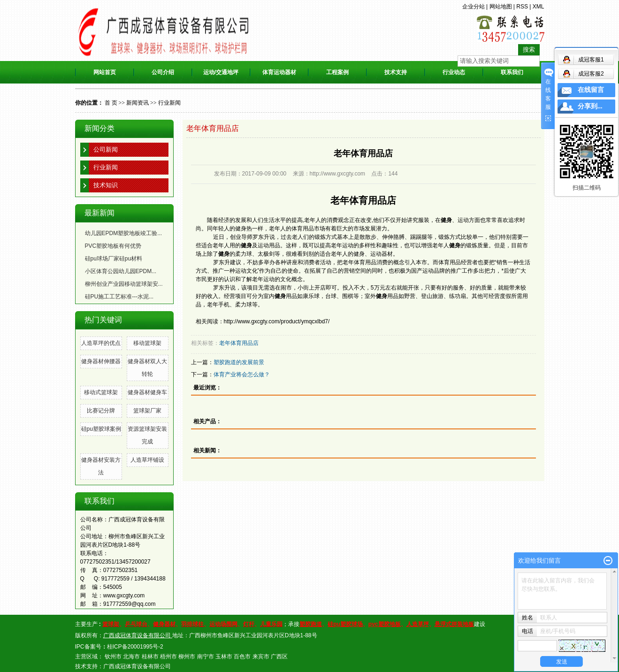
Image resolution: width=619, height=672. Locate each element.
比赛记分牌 (101, 411)
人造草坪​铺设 (147, 460)
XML (539, 7)
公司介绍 (163, 72)
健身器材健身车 (147, 392)
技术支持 (396, 72)
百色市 (242, 657)
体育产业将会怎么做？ (242, 374)
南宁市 (206, 657)
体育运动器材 (279, 72)
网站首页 (105, 72)
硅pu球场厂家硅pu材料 (114, 259)
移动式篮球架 (101, 392)
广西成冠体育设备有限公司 (137, 666)
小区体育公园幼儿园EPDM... (121, 271)
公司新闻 (106, 149)
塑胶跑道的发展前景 (239, 362)
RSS (522, 7)
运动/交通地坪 (221, 72)
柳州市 (187, 657)
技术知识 (106, 185)
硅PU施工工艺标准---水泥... (119, 297)
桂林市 (150, 657)
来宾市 (261, 657)
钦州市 (113, 657)
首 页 (111, 103)
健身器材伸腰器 (101, 361)
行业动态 (454, 72)
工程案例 (337, 72)
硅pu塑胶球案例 (101, 429)
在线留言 (591, 90)
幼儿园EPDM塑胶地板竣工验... (124, 233)
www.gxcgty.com (124, 596)
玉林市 (224, 657)
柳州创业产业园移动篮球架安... (124, 284)
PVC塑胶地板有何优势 (113, 246)
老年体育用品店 (239, 343)
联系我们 (512, 72)
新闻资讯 (138, 103)
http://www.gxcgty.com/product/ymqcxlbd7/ (277, 321)
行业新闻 (169, 103)
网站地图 (501, 7)
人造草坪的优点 (101, 343)
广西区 (279, 657)
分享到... (590, 106)
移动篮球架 (147, 343)
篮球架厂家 (147, 411)
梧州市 (168, 657)
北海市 (131, 657)
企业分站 (474, 7)
